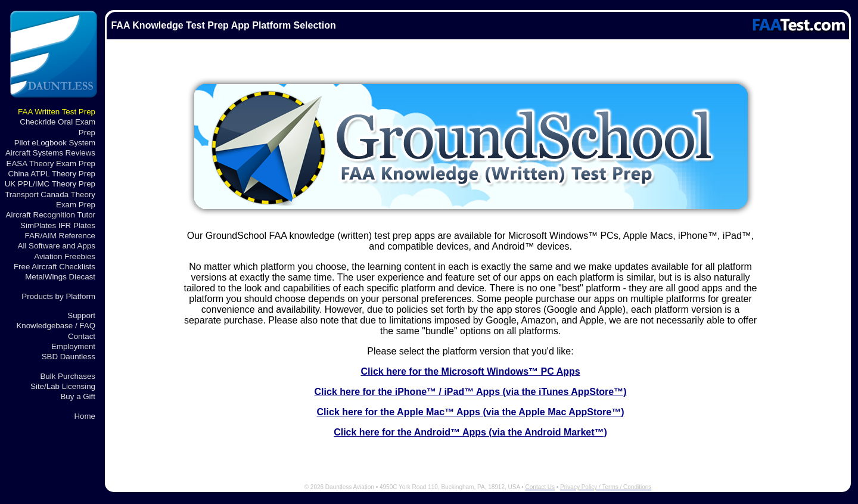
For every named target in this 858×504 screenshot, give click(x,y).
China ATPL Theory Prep (52, 174)
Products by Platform (58, 296)
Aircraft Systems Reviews (50, 153)
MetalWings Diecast (60, 277)
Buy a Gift (78, 396)
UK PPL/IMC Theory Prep (50, 184)
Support (81, 315)
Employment (73, 346)
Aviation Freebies (65, 256)
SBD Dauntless (69, 357)
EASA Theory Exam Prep (51, 164)
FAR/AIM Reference (60, 236)
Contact (82, 336)
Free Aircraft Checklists (55, 267)
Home (85, 416)
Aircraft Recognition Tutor (51, 215)
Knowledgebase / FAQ (56, 326)
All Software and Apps (57, 246)
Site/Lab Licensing (63, 386)
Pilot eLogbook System (55, 143)
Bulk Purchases (68, 376)
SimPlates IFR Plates (58, 225)
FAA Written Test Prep (57, 112)
